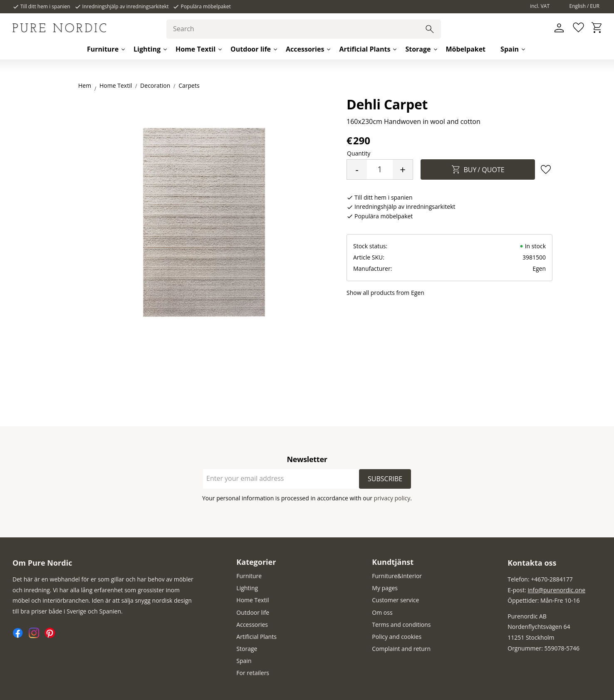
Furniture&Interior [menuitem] (397, 576)
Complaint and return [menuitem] (401, 649)
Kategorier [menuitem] (256, 562)
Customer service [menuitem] (395, 600)
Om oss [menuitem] (382, 612)
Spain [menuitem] (510, 49)
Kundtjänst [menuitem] (393, 562)
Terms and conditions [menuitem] (401, 625)
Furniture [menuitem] (103, 49)
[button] (578, 28)
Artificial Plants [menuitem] (365, 49)
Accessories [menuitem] (305, 49)
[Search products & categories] (304, 29)
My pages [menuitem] (385, 588)
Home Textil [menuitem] (196, 49)
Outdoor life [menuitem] (251, 49)
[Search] (430, 29)
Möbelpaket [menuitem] (466, 49)
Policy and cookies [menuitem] (397, 637)
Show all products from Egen (385, 293)
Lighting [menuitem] (147, 49)
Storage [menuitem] (418, 49)
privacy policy (392, 498)
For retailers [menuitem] (253, 673)
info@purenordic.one (557, 590)
